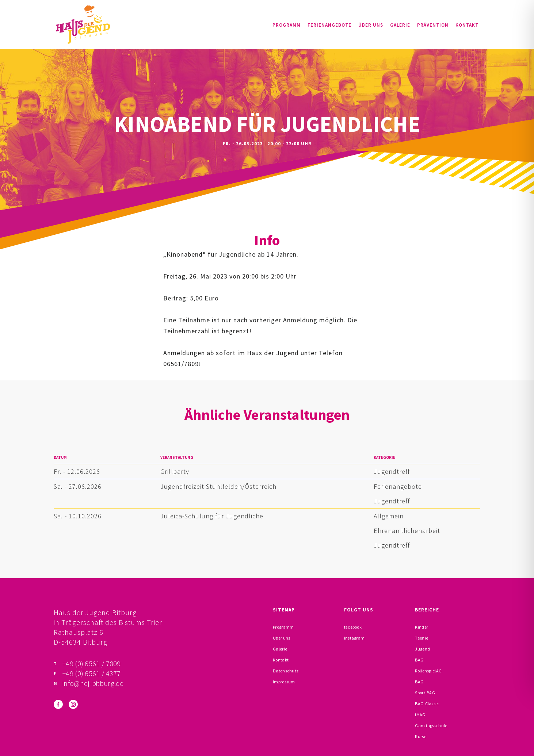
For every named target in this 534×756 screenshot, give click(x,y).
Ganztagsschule (431, 726)
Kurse (421, 736)
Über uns (371, 25)
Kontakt (467, 25)
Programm (287, 25)
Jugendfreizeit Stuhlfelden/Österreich (218, 486)
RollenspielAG (428, 671)
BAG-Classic (427, 704)
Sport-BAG (425, 693)
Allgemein (389, 516)
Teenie (422, 638)
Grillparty (175, 471)
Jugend (422, 649)
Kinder (422, 627)
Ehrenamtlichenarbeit (407, 531)
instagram (354, 638)
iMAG (420, 715)
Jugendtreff (392, 471)
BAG (419, 660)
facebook (353, 627)
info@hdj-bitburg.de (93, 683)
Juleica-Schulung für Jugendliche (212, 516)
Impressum (284, 682)
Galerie (400, 25)
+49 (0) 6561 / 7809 (92, 663)
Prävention (433, 25)
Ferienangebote (329, 25)
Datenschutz (286, 671)
